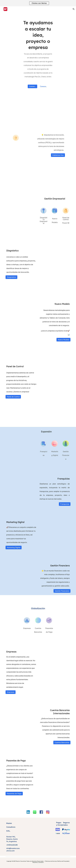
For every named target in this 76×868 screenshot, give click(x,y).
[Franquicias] (65, 504)
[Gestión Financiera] (62, 591)
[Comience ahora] (32, 86)
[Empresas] (11, 692)
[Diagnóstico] (11, 277)
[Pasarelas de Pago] (14, 794)
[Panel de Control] (13, 397)
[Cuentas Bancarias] (62, 743)
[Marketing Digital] (14, 547)
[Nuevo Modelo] (63, 340)
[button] (74, 9)
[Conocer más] (43, 86)
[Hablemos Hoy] (58, 155)
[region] (38, 3)
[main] (38, 49)
